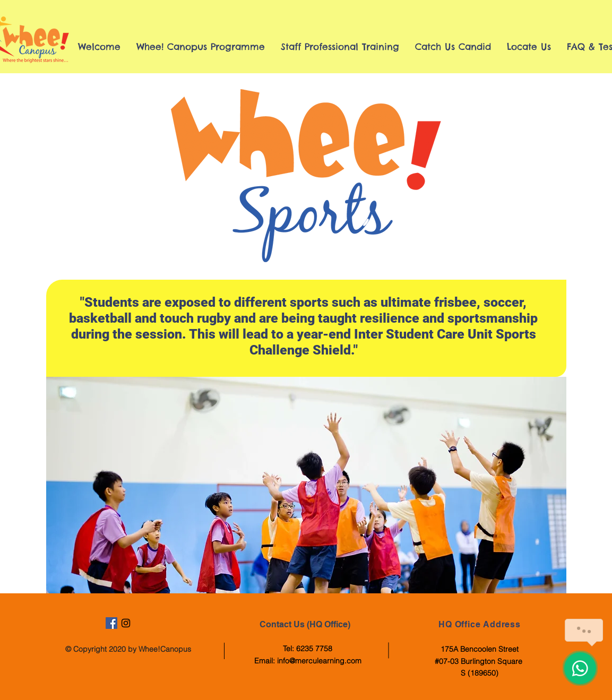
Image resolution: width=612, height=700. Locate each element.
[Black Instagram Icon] (126, 623)
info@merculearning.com (319, 661)
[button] (306, 485)
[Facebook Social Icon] (111, 623)
